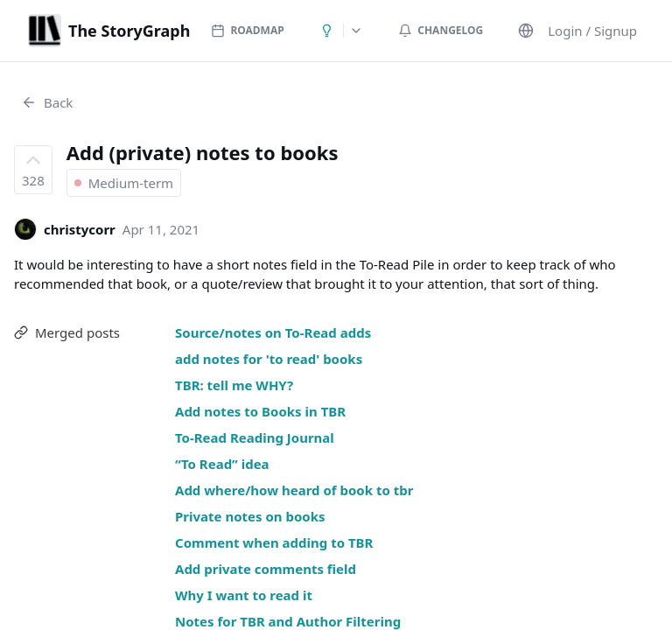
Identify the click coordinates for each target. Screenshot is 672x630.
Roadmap (247, 30)
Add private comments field (266, 569)
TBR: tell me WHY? (234, 385)
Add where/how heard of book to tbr (294, 490)
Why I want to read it (244, 595)
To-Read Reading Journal (255, 437)
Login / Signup (592, 31)
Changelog (441, 30)
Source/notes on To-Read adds (273, 332)
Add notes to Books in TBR (260, 411)
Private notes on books (250, 516)
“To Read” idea (222, 464)
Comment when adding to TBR (274, 542)
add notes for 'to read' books (269, 359)
